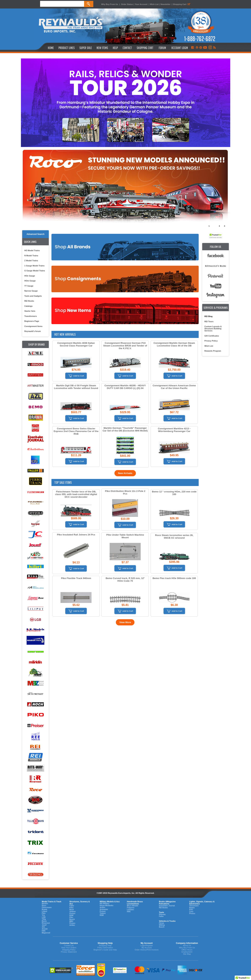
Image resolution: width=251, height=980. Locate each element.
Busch (72, 919)
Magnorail (46, 933)
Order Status (127, 4)
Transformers (31, 316)
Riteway (162, 914)
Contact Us (69, 945)
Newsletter (166, 4)
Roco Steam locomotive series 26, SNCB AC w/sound (174, 536)
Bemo (44, 921)
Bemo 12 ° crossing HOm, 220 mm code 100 (174, 493)
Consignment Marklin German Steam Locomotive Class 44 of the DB (174, 344)
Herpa (161, 923)
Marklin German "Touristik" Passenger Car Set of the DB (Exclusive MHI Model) (125, 429)
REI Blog (208, 316)
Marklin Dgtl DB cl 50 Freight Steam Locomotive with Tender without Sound (76, 387)
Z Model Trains (31, 261)
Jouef (44, 925)
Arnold (45, 929)
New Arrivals (125, 473)
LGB (44, 917)
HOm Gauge (30, 281)
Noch (72, 910)
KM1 (44, 931)
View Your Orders (69, 948)
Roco (44, 906)
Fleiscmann (47, 907)
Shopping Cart (182, 4)
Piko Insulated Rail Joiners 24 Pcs (76, 535)
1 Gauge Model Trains (34, 266)
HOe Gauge (30, 276)
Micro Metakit (133, 906)
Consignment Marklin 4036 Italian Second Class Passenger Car (76, 344)
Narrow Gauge (31, 291)
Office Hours (187, 950)
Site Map (187, 954)
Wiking (162, 925)
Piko (44, 913)
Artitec (72, 925)
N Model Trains (31, 256)
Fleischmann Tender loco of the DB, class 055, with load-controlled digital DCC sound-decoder (76, 494)
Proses (72, 923)
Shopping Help (105, 945)
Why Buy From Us (110, 4)
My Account (147, 948)
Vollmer (73, 912)
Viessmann (194, 906)
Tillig (44, 919)
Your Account (141, 4)
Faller (72, 906)
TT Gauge (29, 286)
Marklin (45, 904)
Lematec (130, 910)
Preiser (72, 913)
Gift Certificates (212, 336)
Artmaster (104, 909)
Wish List (154, 4)
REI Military (104, 904)
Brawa (45, 909)
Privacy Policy (211, 341)
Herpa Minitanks (107, 906)
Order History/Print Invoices (147, 950)
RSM (71, 915)
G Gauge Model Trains (35, 271)
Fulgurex (131, 908)
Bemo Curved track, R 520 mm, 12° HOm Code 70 (125, 580)
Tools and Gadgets (33, 296)
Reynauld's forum (32, 331)
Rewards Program (213, 351)
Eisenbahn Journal (167, 906)
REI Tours (209, 321)
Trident (103, 913)
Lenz (191, 912)
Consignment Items (33, 326)
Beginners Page (32, 321)
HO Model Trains (32, 250)
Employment (187, 952)
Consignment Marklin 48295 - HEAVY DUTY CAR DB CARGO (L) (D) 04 (125, 387)
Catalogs (28, 306)
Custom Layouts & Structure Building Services (213, 329)
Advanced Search (36, 234)
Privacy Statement (69, 952)
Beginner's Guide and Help (105, 950)
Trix (43, 915)
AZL (44, 927)
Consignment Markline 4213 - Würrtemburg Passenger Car (174, 430)
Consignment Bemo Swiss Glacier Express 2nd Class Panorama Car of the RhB (76, 431)
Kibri (71, 908)
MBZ (71, 921)
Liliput (45, 911)
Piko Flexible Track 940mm (76, 578)
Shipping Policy (69, 950)
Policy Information (105, 948)
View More (125, 622)
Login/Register (147, 945)
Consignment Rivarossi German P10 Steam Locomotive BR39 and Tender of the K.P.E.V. (125, 346)
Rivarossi (46, 923)
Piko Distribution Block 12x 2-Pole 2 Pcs (125, 492)
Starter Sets (30, 311)
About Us (187, 945)
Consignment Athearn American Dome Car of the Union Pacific (174, 387)
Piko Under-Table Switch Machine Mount (125, 536)
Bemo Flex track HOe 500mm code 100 (174, 578)
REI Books (29, 301)
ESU (191, 910)
